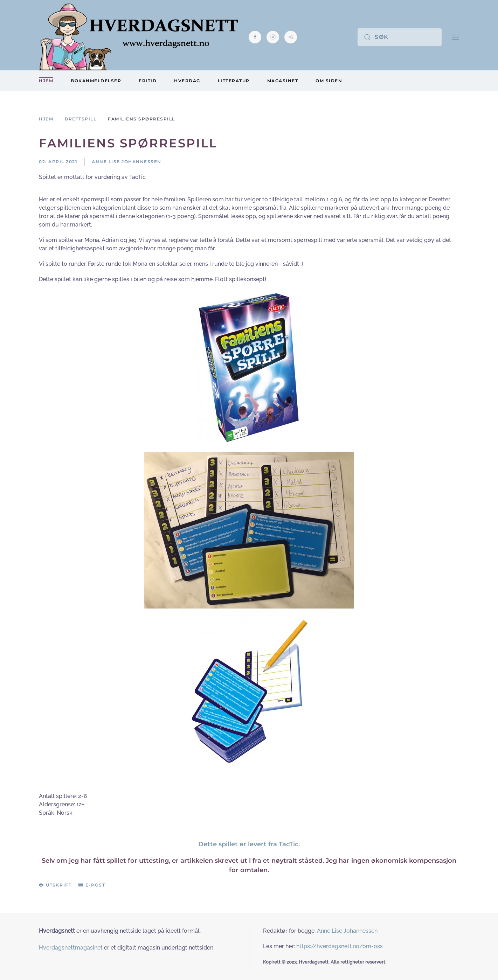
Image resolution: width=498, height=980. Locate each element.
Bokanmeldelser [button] (96, 81)
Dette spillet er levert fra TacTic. (249, 844)
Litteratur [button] (234, 81)
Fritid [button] (148, 81)
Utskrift (55, 885)
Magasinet (283, 81)
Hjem (46, 81)
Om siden (329, 81)
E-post (92, 885)
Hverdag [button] (187, 81)
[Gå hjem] (139, 37)
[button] (456, 37)
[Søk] (400, 37)
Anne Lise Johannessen (347, 931)
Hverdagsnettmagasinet (71, 948)
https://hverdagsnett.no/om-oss (340, 946)
